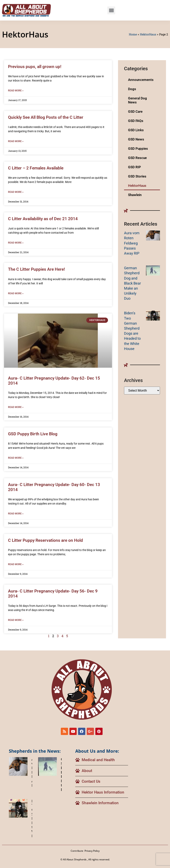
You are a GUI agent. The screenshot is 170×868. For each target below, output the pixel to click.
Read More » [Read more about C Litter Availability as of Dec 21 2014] (16, 243)
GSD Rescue (137, 158)
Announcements (141, 80)
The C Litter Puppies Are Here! (37, 269)
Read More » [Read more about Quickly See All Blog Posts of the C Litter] (16, 141)
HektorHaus (148, 34)
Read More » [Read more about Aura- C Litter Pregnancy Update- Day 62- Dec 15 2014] (16, 407)
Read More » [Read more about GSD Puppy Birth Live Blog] (16, 458)
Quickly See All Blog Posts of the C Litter (46, 117)
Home (133, 34)
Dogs (132, 89)
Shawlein (135, 195)
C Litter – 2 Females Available (36, 168)
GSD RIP (134, 167)
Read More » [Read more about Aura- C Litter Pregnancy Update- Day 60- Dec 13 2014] (16, 514)
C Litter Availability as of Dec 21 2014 (43, 219)
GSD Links (136, 130)
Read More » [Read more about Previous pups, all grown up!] (16, 91)
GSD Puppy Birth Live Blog (33, 434)
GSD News (136, 139)
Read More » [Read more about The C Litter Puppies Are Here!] (16, 293)
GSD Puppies (138, 149)
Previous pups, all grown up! (35, 67)
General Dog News (137, 100)
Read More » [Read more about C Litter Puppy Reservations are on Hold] (16, 564)
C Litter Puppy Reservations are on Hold (45, 540)
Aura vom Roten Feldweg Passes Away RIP (132, 243)
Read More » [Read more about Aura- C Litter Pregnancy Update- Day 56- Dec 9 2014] (16, 620)
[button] (111, 10)
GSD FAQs (136, 121)
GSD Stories (137, 176)
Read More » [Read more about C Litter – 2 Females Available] (16, 192)
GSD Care (135, 111)
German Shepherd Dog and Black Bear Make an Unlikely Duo (132, 283)
